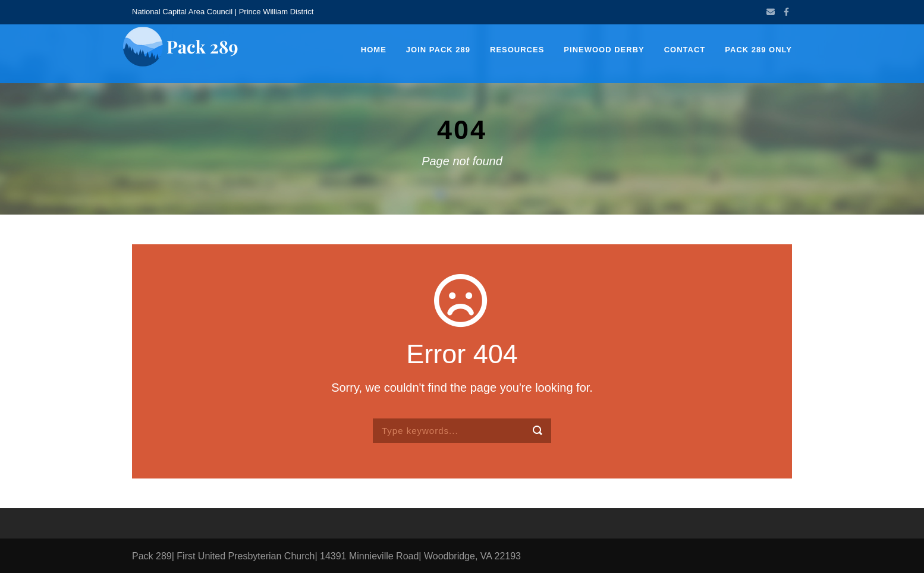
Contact (685, 50)
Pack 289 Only (758, 50)
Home (374, 50)
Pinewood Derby (604, 50)
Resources (517, 50)
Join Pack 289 (438, 50)
